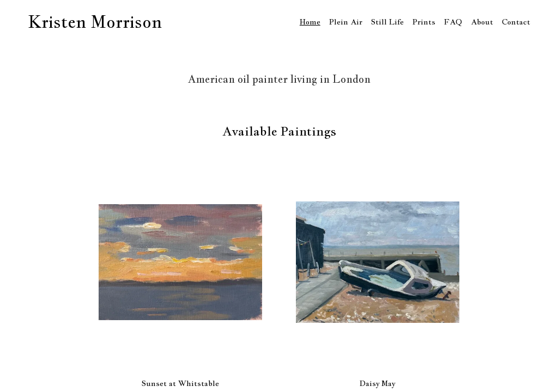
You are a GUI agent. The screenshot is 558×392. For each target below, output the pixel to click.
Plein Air (346, 22)
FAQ (453, 22)
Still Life (387, 22)
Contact (516, 22)
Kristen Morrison (95, 22)
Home (310, 22)
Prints (424, 22)
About (482, 22)
